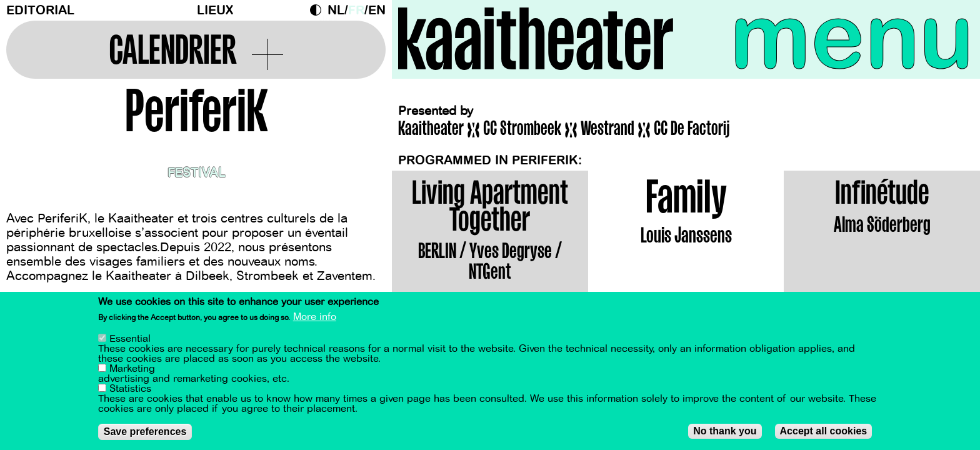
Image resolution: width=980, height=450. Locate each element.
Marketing (132, 369)
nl (336, 10)
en (377, 10)
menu (852, 37)
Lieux (215, 10)
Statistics (130, 389)
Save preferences (145, 432)
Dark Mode (319, 10)
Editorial (40, 10)
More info (315, 318)
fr (356, 10)
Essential (130, 339)
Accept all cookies (824, 432)
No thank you (725, 432)
